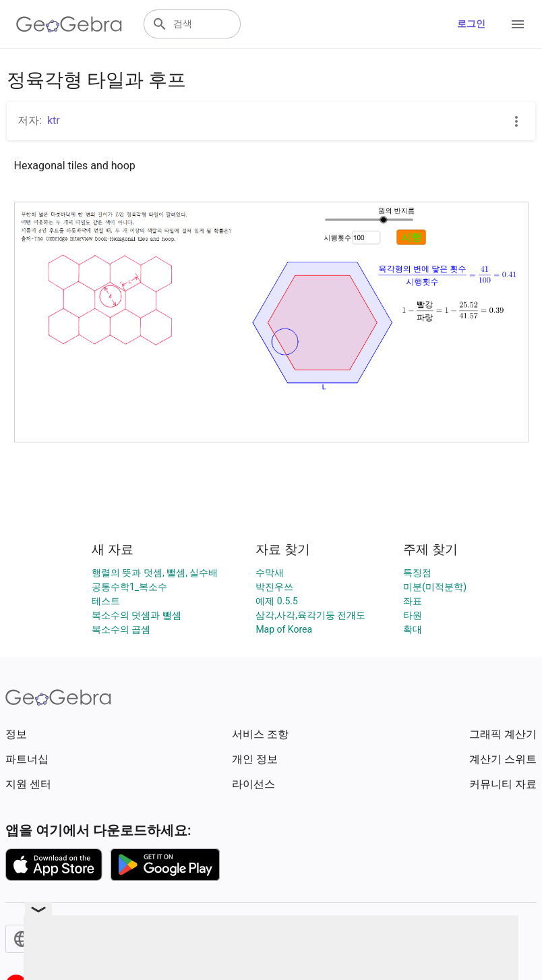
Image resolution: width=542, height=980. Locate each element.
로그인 (471, 24)
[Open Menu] (518, 24)
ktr (54, 120)
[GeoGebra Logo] (69, 24)
